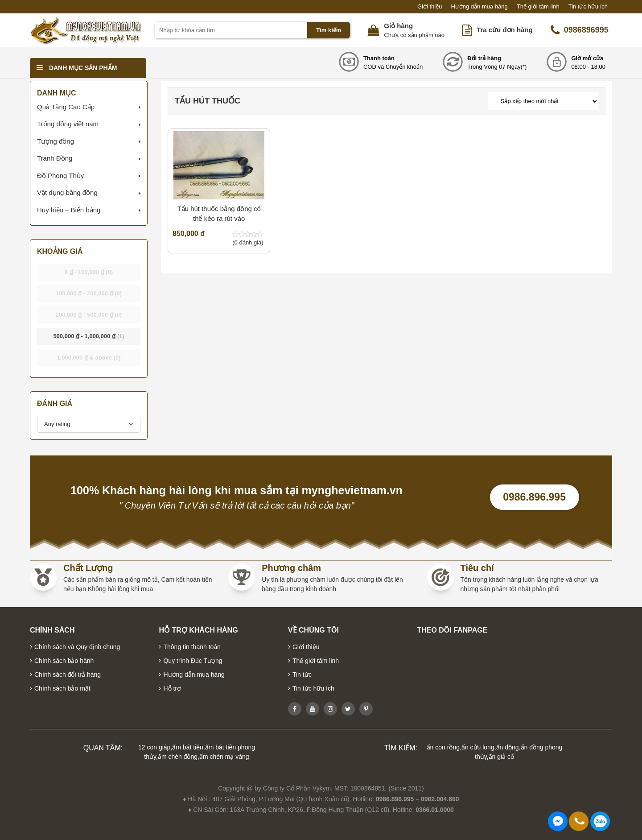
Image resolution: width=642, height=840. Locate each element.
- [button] (89, 272)
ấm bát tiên (187, 747)
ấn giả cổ (501, 757)
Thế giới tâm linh (538, 6)
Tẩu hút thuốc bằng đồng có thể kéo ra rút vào (219, 214)
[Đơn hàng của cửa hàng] (543, 101)
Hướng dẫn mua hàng (479, 6)
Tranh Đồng (55, 158)
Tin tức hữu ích (588, 6)
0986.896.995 (534, 497)
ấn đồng (508, 747)
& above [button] (88, 358)
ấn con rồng (443, 747)
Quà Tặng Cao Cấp (66, 107)
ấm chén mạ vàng (224, 757)
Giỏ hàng (398, 26)
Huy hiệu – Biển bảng (69, 210)
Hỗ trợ (172, 688)
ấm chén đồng (178, 757)
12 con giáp (154, 747)
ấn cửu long (478, 747)
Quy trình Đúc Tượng (193, 661)
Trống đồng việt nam (68, 124)
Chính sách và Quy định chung (77, 647)
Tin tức (302, 674)
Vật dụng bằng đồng (67, 192)
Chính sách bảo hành (64, 661)
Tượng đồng (56, 141)
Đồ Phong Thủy (60, 176)
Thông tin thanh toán (192, 647)
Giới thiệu (430, 6)
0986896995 (580, 30)
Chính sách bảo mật (62, 688)
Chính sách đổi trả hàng (68, 674)
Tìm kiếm (329, 30)
